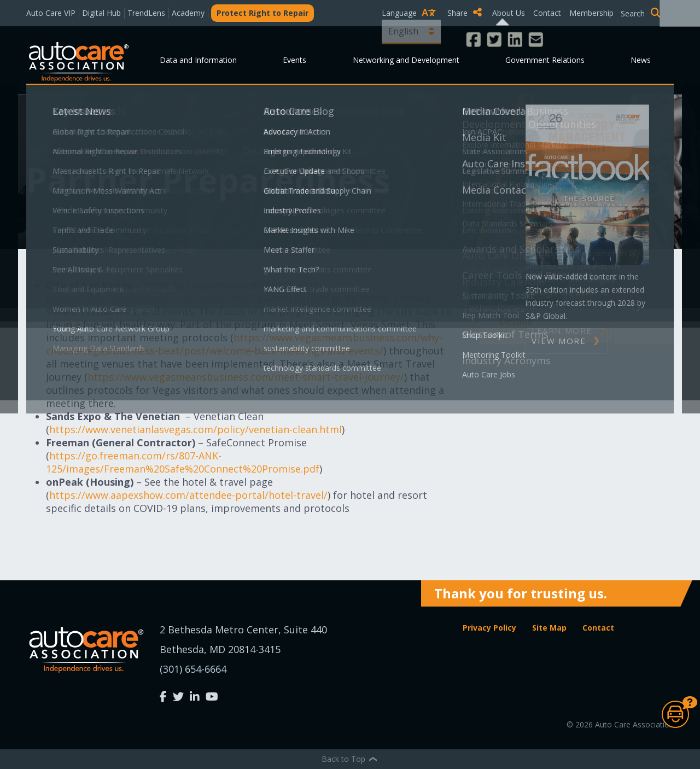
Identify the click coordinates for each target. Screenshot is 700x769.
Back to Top (350, 759)
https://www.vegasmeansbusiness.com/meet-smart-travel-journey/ (246, 377)
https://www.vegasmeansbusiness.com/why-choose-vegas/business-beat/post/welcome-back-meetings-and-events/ (244, 344)
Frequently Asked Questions (173, 150)
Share (465, 13)
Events (294, 60)
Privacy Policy (489, 628)
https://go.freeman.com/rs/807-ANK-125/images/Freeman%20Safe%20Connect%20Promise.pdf (183, 462)
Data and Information (198, 60)
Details (516, 321)
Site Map (549, 628)
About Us (509, 13)
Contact (547, 13)
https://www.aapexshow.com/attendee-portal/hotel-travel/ (188, 495)
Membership (591, 13)
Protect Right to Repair (262, 13)
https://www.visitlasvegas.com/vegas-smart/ (154, 298)
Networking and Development (406, 60)
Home (40, 150)
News (641, 60)
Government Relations (545, 60)
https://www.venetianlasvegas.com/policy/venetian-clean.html (196, 429)
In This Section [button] (517, 292)
